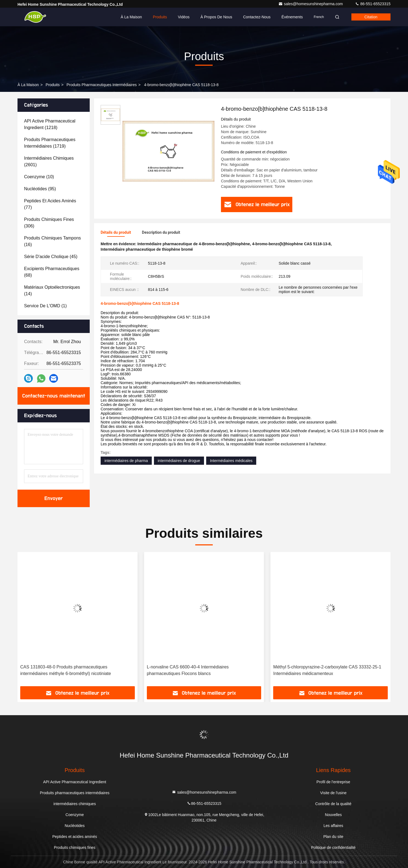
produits (53, 85)
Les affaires (333, 826)
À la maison (131, 17)
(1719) (50, 143)
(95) (40, 189)
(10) (39, 177)
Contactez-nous (257, 17)
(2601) (49, 161)
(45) (51, 257)
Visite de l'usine (333, 793)
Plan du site (333, 837)
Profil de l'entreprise (333, 782)
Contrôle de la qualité (333, 804)
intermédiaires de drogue (179, 461)
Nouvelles (333, 815)
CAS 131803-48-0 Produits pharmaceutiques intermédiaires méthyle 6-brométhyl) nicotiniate (66, 670)
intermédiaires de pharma (126, 461)
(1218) (50, 124)
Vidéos (184, 17)
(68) (52, 272)
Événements (292, 17)
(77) (50, 204)
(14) (52, 290)
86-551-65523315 (373, 4)
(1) (45, 306)
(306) (49, 223)
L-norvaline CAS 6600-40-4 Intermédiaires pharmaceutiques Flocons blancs (188, 670)
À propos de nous (216, 17)
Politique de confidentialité (333, 847)
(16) (53, 241)
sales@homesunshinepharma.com (311, 4)
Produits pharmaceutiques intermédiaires (102, 85)
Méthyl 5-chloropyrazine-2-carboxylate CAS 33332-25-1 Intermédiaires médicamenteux (327, 670)
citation (371, 17)
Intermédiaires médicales (231, 461)
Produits (160, 17)
